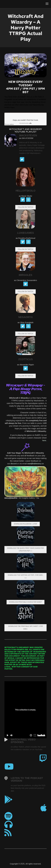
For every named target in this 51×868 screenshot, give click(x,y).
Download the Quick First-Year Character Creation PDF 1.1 (26, 550)
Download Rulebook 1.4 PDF (25, 524)
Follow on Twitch (25, 249)
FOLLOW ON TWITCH (25, 207)
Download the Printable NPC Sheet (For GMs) (25, 628)
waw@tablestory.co (35, 464)
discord (14, 464)
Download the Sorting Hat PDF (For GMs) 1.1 (26, 576)
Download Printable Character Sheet (25, 602)
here (44, 441)
